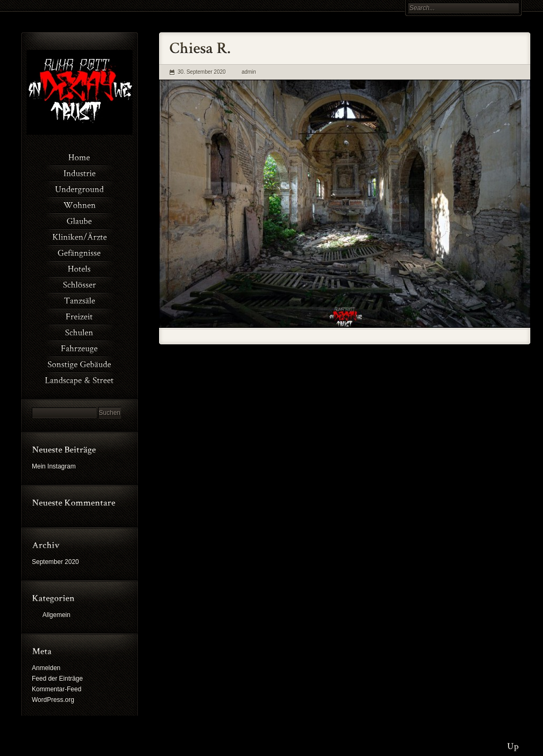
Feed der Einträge (57, 679)
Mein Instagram (54, 466)
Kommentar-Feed (56, 689)
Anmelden (46, 668)
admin (249, 72)
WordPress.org (53, 700)
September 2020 (55, 562)
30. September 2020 (202, 72)
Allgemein (56, 615)
